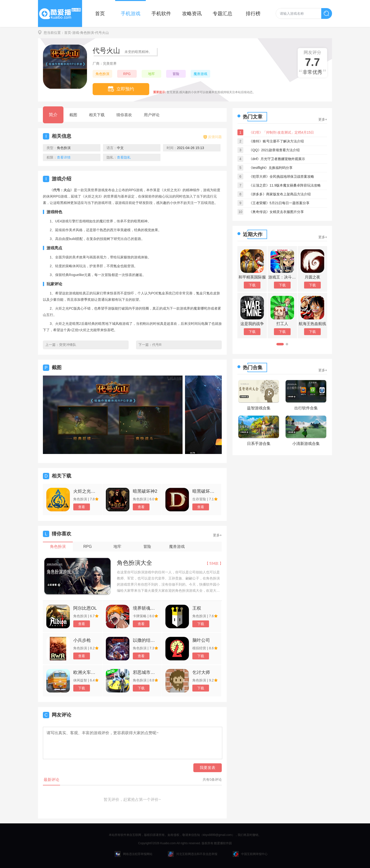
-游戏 (75, 33)
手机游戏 (131, 13)
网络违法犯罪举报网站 (134, 854)
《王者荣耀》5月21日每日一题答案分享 (279, 203)
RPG (127, 74)
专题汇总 (222, 13)
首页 (100, 13)
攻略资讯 (192, 13)
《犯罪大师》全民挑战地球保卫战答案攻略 (282, 176)
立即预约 (121, 89)
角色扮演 (102, 74)
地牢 (151, 74)
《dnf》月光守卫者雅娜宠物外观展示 (277, 159)
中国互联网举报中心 (250, 854)
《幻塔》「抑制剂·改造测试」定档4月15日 (281, 132)
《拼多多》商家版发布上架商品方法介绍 (280, 194)
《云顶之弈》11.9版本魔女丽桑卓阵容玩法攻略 (285, 185)
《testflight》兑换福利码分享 (271, 168)
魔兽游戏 (200, 74)
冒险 (176, 74)
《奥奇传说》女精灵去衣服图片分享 (276, 212)
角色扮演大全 (135, 563)
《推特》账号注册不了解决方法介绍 (276, 141)
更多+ (217, 535)
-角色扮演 (87, 33)
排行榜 (253, 13)
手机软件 (161, 13)
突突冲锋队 (68, 345)
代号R (157, 345)
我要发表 (208, 768)
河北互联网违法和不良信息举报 (193, 854)
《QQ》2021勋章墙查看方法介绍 (274, 150)
